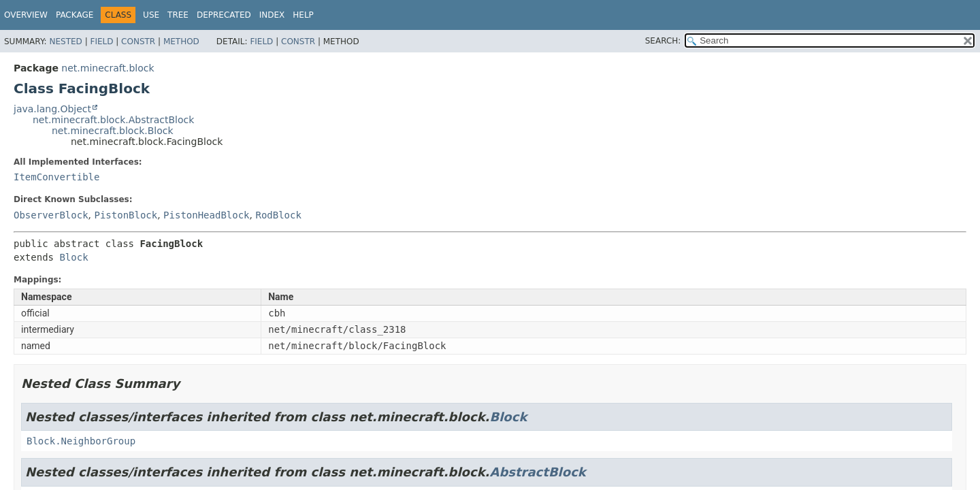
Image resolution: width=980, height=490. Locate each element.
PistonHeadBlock (206, 215)
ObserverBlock (51, 215)
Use (151, 15)
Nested (65, 42)
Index (272, 15)
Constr (138, 42)
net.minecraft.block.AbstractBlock (113, 120)
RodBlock (278, 215)
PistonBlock (126, 215)
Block (73, 257)
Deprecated (224, 15)
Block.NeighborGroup (81, 441)
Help (303, 15)
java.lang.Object (52, 109)
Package (75, 15)
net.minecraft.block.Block (113, 131)
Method (181, 42)
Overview (26, 15)
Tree (178, 15)
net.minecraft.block (108, 68)
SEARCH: (663, 41)
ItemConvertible (56, 177)
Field (101, 42)
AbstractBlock (537, 472)
